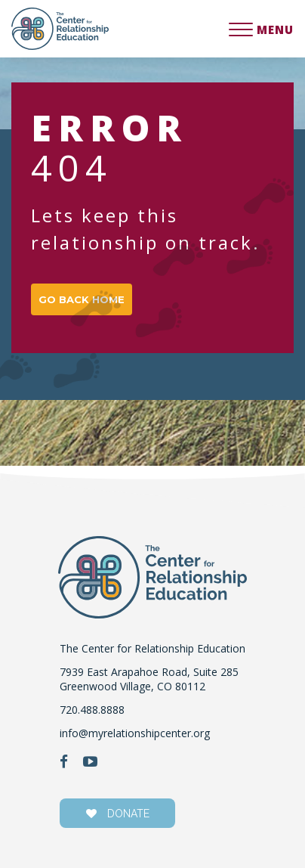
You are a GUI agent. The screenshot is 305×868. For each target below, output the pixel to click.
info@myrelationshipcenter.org (135, 733)
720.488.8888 (92, 710)
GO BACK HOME (82, 299)
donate (118, 814)
